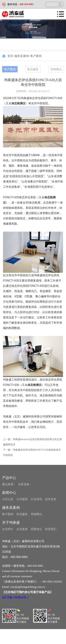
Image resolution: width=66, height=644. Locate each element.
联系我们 (51, 529)
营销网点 (56, 69)
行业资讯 (36, 499)
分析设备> (24, 484)
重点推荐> (9, 484)
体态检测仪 (34, 385)
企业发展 (22, 529)
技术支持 (51, 499)
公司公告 (8, 499)
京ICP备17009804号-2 (15, 597)
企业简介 (8, 529)
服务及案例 (22, 56)
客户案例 (36, 56)
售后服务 (33, 69)
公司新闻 (22, 499)
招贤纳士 (36, 529)
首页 (10, 56)
